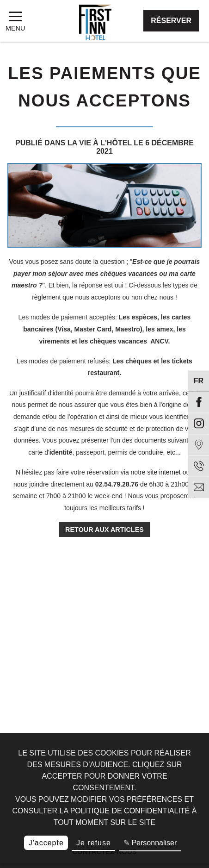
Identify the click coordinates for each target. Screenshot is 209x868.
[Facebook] (199, 402)
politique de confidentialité (130, 811)
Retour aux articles (104, 530)
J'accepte (46, 843)
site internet (164, 472)
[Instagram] (199, 423)
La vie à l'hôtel (100, 143)
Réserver (171, 21)
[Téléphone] (199, 466)
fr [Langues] (199, 381)
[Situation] (199, 445)
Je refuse (94, 843)
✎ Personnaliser (150, 843)
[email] (199, 487)
